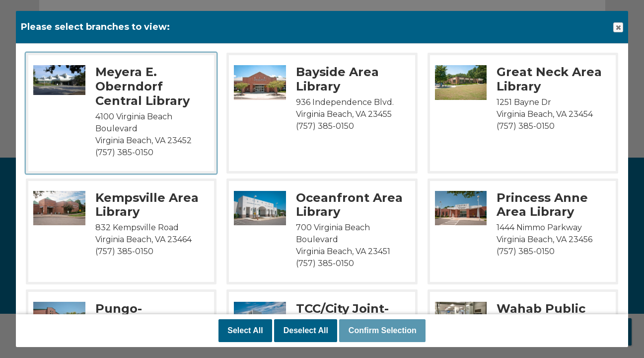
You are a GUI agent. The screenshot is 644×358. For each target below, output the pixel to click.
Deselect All (306, 330)
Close (618, 28)
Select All (245, 330)
